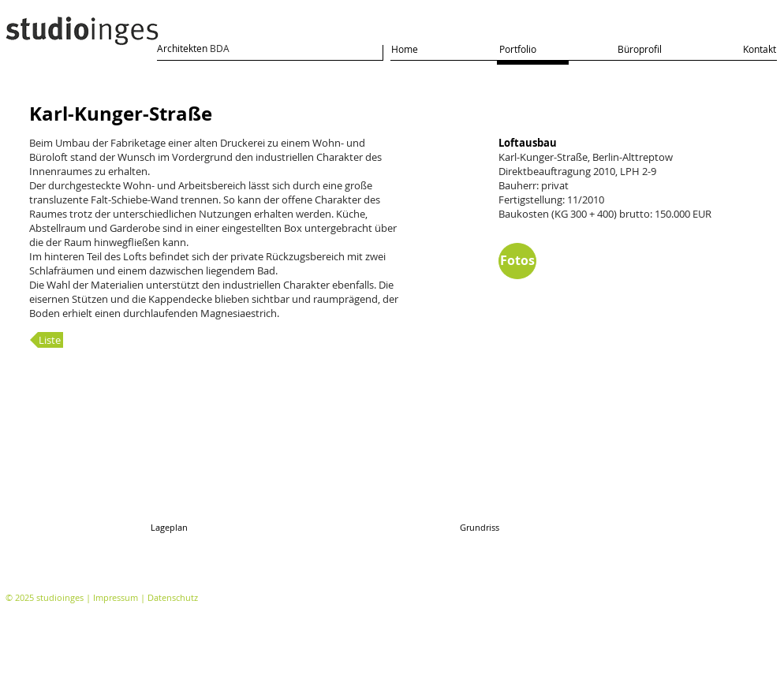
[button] (284, 463)
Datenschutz (173, 597)
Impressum (116, 597)
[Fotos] (517, 261)
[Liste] (47, 340)
